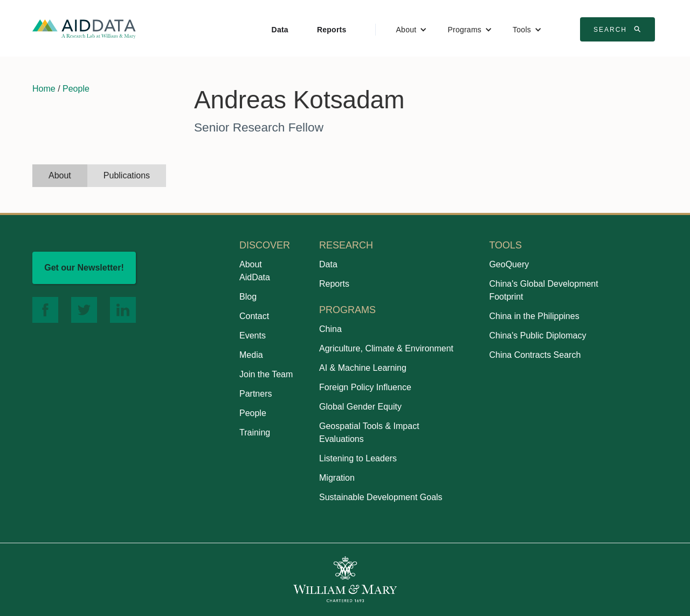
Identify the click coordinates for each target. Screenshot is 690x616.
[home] (84, 28)
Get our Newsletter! (84, 268)
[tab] (60, 176)
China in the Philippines (534, 316)
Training (255, 432)
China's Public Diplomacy (537, 335)
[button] (412, 30)
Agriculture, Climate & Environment (386, 348)
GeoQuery (509, 264)
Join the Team (266, 374)
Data (280, 30)
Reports (332, 30)
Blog (248, 297)
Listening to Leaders (358, 458)
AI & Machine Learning (363, 368)
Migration (337, 478)
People (76, 89)
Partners (256, 394)
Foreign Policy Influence (365, 387)
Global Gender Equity (360, 407)
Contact (254, 316)
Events (253, 335)
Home (44, 89)
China (330, 329)
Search (619, 29)
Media (251, 355)
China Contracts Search (535, 355)
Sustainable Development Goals (381, 497)
